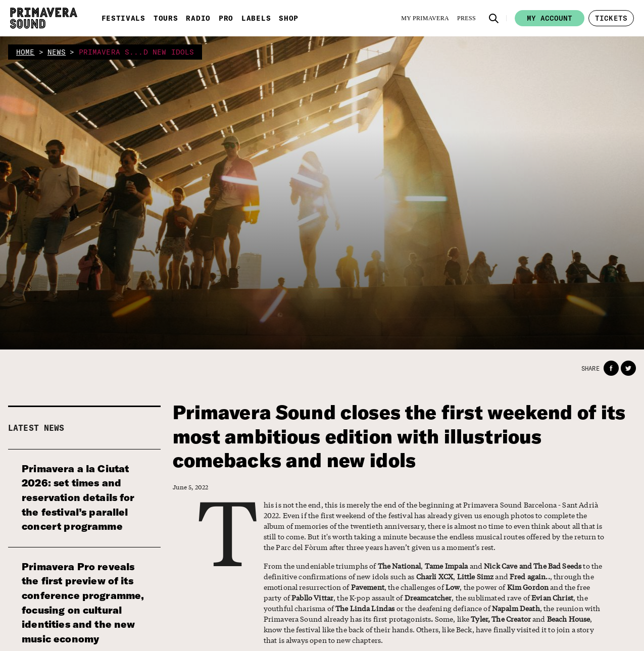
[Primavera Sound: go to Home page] (44, 18)
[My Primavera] (425, 18)
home (26, 52)
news (57, 52)
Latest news (36, 428)
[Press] (466, 18)
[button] (494, 18)
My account (550, 18)
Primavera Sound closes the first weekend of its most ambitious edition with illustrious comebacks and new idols (399, 436)
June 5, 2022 (191, 487)
